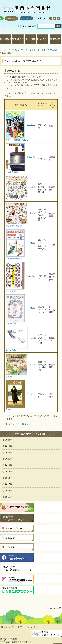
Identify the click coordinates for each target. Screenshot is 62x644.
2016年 (8, 491)
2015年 (8, 497)
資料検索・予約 (18, 39)
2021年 (8, 459)
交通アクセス (12, 18)
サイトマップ (26, 18)
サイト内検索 (28, 26)
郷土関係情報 (55, 39)
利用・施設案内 (6, 39)
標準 (55, 18)
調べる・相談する (30, 39)
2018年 (8, 478)
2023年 (8, 446)
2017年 (8, 484)
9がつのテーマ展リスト (19, 424)
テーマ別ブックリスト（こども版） (42, 50)
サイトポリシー (10, 627)
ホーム (3, 50)
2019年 (8, 472)
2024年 (8, 440)
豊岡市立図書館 (26, 9)
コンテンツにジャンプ (0, 0)
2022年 (8, 453)
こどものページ (43, 39)
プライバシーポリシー (29, 627)
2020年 (8, 465)
